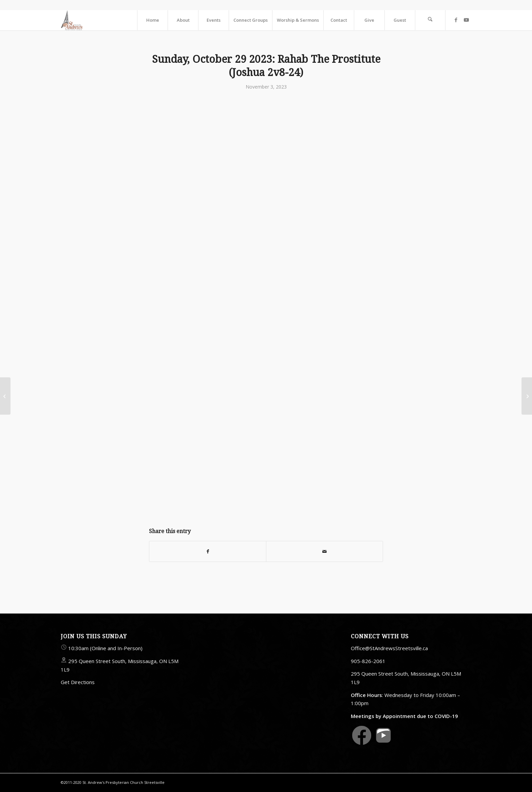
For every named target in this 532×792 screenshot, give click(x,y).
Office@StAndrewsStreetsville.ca (389, 648)
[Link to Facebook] (456, 20)
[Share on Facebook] (208, 551)
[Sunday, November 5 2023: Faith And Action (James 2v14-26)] (527, 396)
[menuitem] (152, 20)
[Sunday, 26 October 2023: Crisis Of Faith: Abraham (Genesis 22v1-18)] (5, 396)
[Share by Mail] (325, 551)
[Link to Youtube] (466, 20)
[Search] (430, 20)
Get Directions (78, 682)
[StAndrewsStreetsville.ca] (72, 20)
